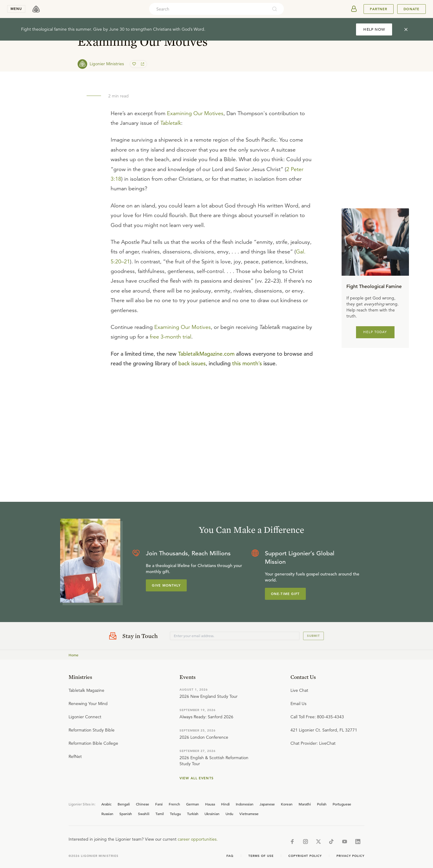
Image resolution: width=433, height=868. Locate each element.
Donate (412, 9)
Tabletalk (170, 123)
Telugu (175, 814)
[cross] (406, 29)
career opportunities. (198, 839)
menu (16, 9)
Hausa (210, 804)
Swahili (144, 814)
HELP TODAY (375, 332)
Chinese (143, 804)
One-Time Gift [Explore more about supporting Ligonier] (285, 594)
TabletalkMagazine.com (206, 354)
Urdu (229, 814)
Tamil (160, 814)
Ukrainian (212, 814)
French (174, 804)
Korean (287, 804)
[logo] (36, 9)
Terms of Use (261, 856)
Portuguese (342, 804)
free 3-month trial (170, 337)
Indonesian (245, 804)
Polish (322, 804)
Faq (230, 856)
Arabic (106, 804)
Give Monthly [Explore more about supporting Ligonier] (166, 585)
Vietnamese (249, 814)
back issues (192, 363)
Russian (107, 814)
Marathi (305, 804)
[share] (142, 64)
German (193, 804)
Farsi (159, 804)
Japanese (267, 804)
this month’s (247, 363)
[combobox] (208, 9)
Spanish (126, 814)
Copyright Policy (305, 856)
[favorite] (135, 64)
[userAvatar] (354, 9)
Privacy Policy (350, 856)
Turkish (193, 814)
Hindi (225, 804)
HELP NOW (374, 29)
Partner (379, 9)
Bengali (124, 804)
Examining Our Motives (195, 113)
